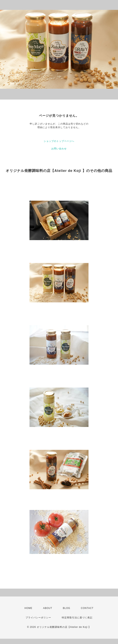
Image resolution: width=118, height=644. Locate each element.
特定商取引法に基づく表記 (77, 618)
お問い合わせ (59, 149)
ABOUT (48, 608)
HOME (29, 608)
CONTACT (87, 608)
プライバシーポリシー (38, 618)
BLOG (67, 608)
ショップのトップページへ (59, 141)
